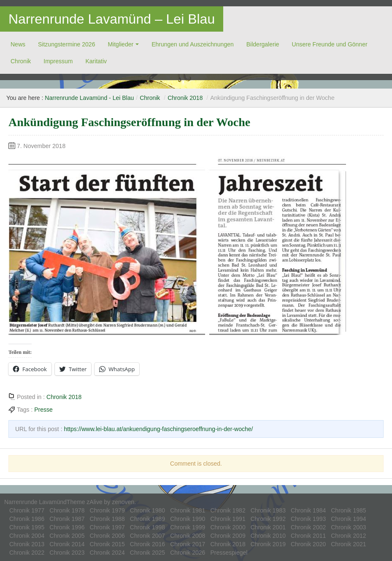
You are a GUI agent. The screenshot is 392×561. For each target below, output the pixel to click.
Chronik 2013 (27, 544)
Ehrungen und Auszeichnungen (193, 44)
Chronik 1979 (107, 510)
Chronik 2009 (228, 536)
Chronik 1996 (67, 527)
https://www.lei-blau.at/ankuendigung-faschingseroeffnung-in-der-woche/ (158, 429)
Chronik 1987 (67, 519)
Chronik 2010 (268, 536)
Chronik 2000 (228, 527)
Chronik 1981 (188, 510)
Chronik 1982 (228, 510)
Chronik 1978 (67, 510)
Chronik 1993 (308, 519)
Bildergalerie (263, 44)
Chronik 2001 (268, 527)
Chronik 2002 (308, 527)
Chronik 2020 (308, 544)
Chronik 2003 (348, 527)
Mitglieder (120, 44)
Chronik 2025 (147, 553)
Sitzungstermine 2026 (66, 44)
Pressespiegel (229, 553)
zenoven (123, 502)
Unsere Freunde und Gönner (330, 44)
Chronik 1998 (147, 527)
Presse (43, 410)
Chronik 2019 (268, 544)
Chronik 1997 (107, 527)
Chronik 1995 (27, 527)
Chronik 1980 (147, 510)
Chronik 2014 (67, 544)
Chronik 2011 (308, 536)
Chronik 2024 (107, 553)
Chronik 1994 (348, 519)
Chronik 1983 (268, 510)
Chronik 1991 (228, 519)
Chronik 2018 (185, 98)
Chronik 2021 (348, 544)
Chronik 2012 (348, 536)
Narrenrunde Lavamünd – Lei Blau (112, 19)
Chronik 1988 (107, 519)
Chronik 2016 (147, 544)
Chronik (21, 61)
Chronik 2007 (147, 536)
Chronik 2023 (67, 553)
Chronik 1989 (147, 519)
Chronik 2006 (107, 536)
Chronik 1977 (27, 510)
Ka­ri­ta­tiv (96, 61)
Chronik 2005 (67, 536)
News (18, 44)
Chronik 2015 (107, 544)
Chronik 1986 (27, 519)
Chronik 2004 (27, 536)
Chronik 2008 (188, 536)
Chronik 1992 (268, 519)
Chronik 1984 (308, 510)
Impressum (58, 61)
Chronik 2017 (188, 544)
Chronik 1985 (348, 510)
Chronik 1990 (188, 519)
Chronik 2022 (27, 553)
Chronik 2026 (188, 553)
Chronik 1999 (188, 527)
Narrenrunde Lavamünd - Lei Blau (89, 98)
